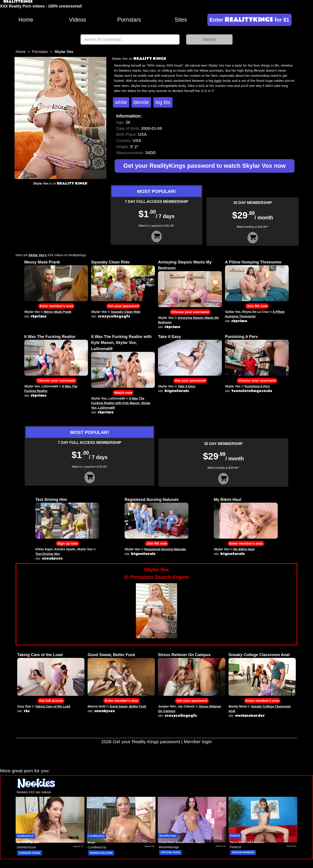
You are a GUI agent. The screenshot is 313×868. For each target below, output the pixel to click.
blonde (141, 102)
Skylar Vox (32, 312)
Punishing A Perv (241, 337)
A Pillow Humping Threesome (253, 262)
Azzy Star (24, 706)
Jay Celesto (186, 706)
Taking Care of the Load (40, 655)
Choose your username (190, 312)
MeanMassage (168, 836)
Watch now (123, 393)
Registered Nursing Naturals (152, 500)
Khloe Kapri (44, 549)
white (121, 102)
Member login (198, 742)
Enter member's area (56, 306)
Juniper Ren (167, 706)
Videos (78, 20)
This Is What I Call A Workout (247, 842)
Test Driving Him (51, 500)
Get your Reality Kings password (146, 742)
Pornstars (129, 20)
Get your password (123, 306)
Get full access (51, 701)
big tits (163, 102)
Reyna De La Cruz (255, 312)
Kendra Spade (65, 549)
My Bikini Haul (227, 500)
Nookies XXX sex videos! (34, 792)
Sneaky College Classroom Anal (259, 655)
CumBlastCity (96, 836)
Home (26, 20)
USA (137, 141)
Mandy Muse (238, 706)
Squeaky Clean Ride (110, 262)
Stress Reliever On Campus (184, 655)
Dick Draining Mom (28, 842)
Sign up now (67, 543)
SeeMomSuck (25, 836)
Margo (92, 842)
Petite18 (235, 836)
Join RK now (257, 306)
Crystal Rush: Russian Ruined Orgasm (182, 842)
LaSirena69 (50, 386)
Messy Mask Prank (42, 262)
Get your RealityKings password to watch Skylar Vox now (204, 166)
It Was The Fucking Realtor (50, 337)
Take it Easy (169, 337)
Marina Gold (97, 706)
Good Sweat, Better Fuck (111, 655)
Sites (181, 20)
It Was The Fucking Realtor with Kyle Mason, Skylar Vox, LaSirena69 (121, 343)
